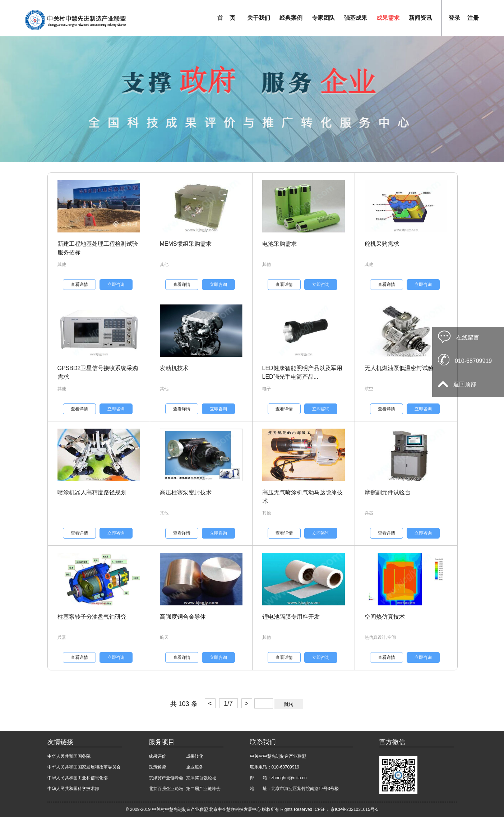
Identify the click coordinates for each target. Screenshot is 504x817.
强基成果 (356, 18)
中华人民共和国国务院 (69, 756)
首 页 (226, 18)
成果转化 (195, 756)
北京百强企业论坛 (166, 789)
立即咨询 (116, 285)
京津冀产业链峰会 (166, 778)
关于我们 (259, 18)
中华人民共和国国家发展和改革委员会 (84, 767)
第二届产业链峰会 (203, 789)
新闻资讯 (420, 18)
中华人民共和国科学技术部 (73, 789)
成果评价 (157, 756)
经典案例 (291, 18)
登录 (454, 18)
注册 (473, 18)
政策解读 (157, 767)
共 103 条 (184, 704)
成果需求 (388, 18)
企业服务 (195, 767)
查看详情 (79, 285)
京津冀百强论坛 (201, 778)
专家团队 (323, 18)
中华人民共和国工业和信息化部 (78, 778)
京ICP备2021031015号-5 (354, 809)
